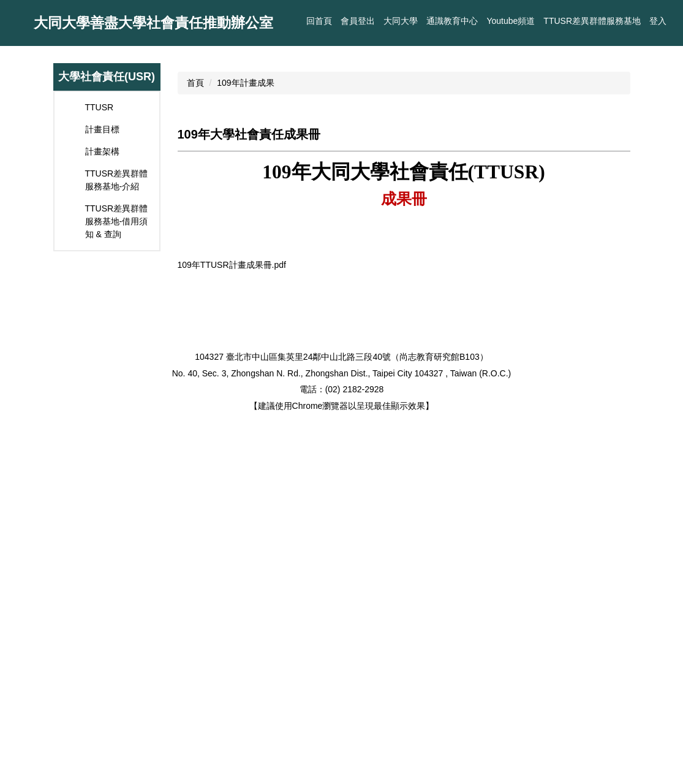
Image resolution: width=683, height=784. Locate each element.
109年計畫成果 (245, 191)
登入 (658, 21)
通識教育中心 (452, 21)
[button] (15, 99)
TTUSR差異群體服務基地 (592, 21)
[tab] (398, 563)
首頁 (195, 191)
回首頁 (362, 21)
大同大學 (401, 21)
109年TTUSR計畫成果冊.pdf (240, 602)
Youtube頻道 (511, 21)
